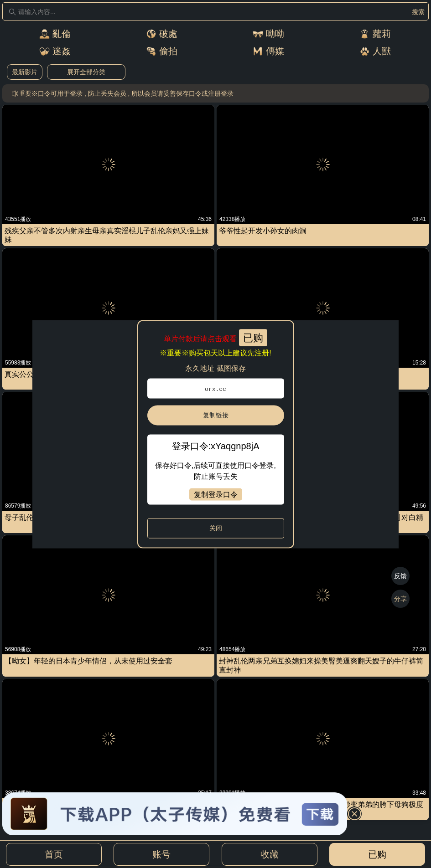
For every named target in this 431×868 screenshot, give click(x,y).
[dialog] (215, 434)
